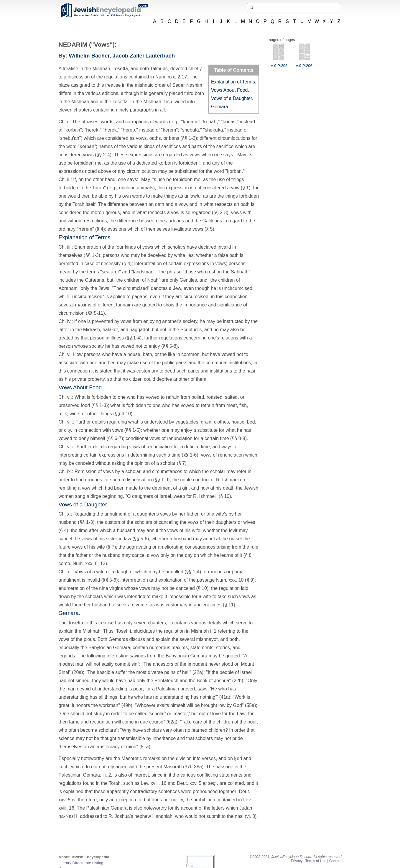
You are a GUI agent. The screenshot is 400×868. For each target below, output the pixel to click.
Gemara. (220, 107)
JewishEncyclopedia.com (104, 10)
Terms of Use (316, 861)
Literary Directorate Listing (81, 863)
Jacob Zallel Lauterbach (144, 56)
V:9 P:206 (304, 63)
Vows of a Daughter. (232, 98)
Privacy (297, 861)
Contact (335, 861)
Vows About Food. (230, 90)
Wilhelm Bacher (89, 56)
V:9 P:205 (279, 63)
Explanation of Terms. (234, 82)
